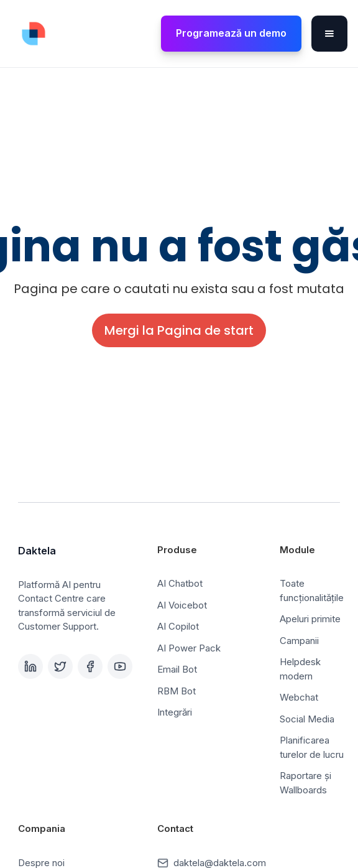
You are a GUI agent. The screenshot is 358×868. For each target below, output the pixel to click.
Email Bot (177, 669)
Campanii (299, 641)
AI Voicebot (182, 605)
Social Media (307, 719)
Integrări (175, 712)
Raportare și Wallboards (305, 783)
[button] (329, 34)
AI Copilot (178, 626)
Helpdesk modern (300, 669)
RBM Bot (177, 691)
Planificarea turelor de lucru (312, 747)
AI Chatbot (180, 583)
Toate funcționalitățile (312, 590)
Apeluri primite (310, 619)
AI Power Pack (189, 648)
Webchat (299, 697)
